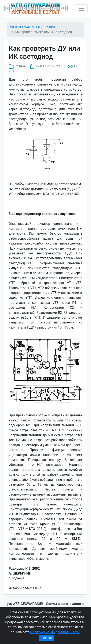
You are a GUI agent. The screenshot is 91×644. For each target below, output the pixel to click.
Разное (50, 27)
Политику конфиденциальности (55, 632)
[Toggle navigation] (82, 9)
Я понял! (47, 638)
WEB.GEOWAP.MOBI (25, 27)
